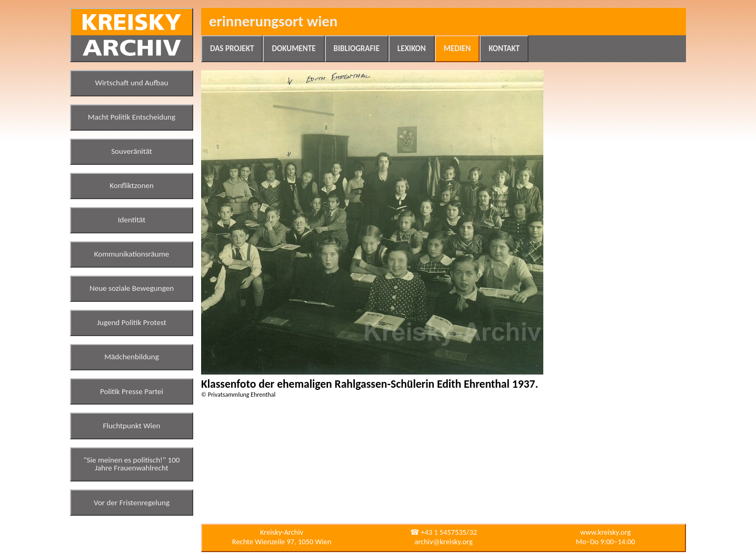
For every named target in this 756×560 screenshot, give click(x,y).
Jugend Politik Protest (132, 322)
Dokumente (294, 48)
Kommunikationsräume (132, 254)
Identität (132, 220)
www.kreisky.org (605, 532)
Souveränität (132, 151)
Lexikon (412, 48)
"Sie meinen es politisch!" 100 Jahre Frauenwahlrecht (132, 464)
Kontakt (504, 48)
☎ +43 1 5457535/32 (444, 532)
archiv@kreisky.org (443, 542)
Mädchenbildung (132, 357)
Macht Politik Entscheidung (132, 117)
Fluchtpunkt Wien (131, 426)
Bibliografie (357, 48)
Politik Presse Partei (132, 391)
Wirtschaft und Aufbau (132, 83)
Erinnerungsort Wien (273, 21)
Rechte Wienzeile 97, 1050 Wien (282, 542)
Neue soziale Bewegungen (132, 288)
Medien (457, 48)
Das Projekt (232, 48)
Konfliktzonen (132, 185)
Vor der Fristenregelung (132, 503)
